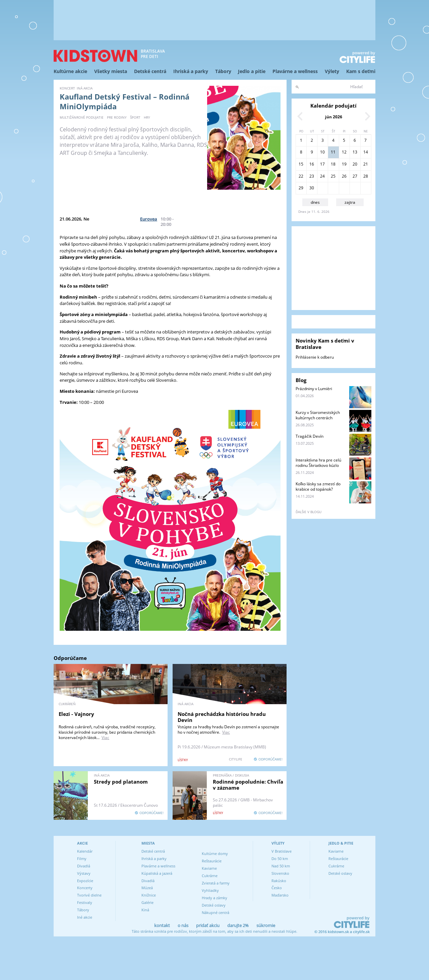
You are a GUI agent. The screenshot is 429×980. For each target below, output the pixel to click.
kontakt (162, 925)
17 (322, 164)
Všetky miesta (111, 71)
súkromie (266, 925)
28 (366, 176)
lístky (183, 760)
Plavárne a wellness (295, 71)
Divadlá (84, 866)
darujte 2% (238, 925)
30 (312, 188)
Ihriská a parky (191, 71)
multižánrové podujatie (82, 117)
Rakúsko (279, 881)
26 (344, 176)
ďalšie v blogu (309, 512)
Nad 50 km (281, 866)
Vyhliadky (210, 890)
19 (344, 164)
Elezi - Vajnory (76, 714)
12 (344, 152)
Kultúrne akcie (70, 71)
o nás (183, 925)
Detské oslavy (214, 905)
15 (301, 164)
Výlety (332, 71)
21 (366, 164)
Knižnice (149, 895)
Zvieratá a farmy (216, 883)
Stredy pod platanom (121, 782)
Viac (105, 738)
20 (355, 164)
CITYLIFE (236, 759)
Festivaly (85, 902)
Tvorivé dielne (89, 895)
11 (333, 152)
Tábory (223, 71)
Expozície (85, 881)
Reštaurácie (212, 861)
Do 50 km (280, 859)
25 (333, 176)
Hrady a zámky (214, 898)
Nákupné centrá (216, 912)
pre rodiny (117, 117)
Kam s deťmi (361, 71)
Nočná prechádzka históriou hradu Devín (222, 717)
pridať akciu (208, 925)
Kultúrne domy (215, 853)
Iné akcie (85, 917)
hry (147, 117)
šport (135, 117)
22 (301, 176)
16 (312, 164)
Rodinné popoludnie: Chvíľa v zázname (248, 785)
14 (366, 152)
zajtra (350, 202)
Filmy (82, 859)
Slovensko (280, 873)
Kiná (145, 910)
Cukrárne (210, 876)
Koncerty (85, 888)
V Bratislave (282, 851)
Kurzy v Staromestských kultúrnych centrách (318, 415)
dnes (315, 202)
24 (322, 176)
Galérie (147, 902)
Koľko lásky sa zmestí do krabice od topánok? (318, 486)
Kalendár (85, 851)
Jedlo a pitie (252, 71)
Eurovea (149, 219)
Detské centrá (150, 71)
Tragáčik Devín (310, 436)
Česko (277, 888)
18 (333, 164)
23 (312, 176)
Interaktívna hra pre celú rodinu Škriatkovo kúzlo (318, 463)
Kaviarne (209, 868)
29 (301, 188)
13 (355, 152)
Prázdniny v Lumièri (314, 389)
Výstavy (84, 873)
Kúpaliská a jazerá (157, 873)
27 (355, 176)
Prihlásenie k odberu (315, 357)
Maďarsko (280, 895)
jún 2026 (334, 117)
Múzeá (147, 888)
